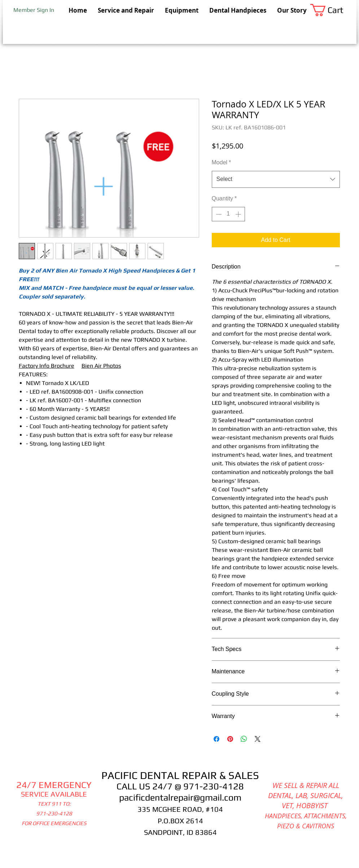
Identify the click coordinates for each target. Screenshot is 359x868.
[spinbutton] (228, 214)
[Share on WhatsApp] (244, 739)
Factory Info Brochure (47, 366)
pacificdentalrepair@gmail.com (180, 798)
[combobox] (276, 179)
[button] (333, 10)
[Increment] (239, 214)
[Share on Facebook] (216, 739)
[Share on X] (258, 739)
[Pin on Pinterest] (230, 739)
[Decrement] (218, 214)
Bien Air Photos (101, 366)
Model (222, 162)
